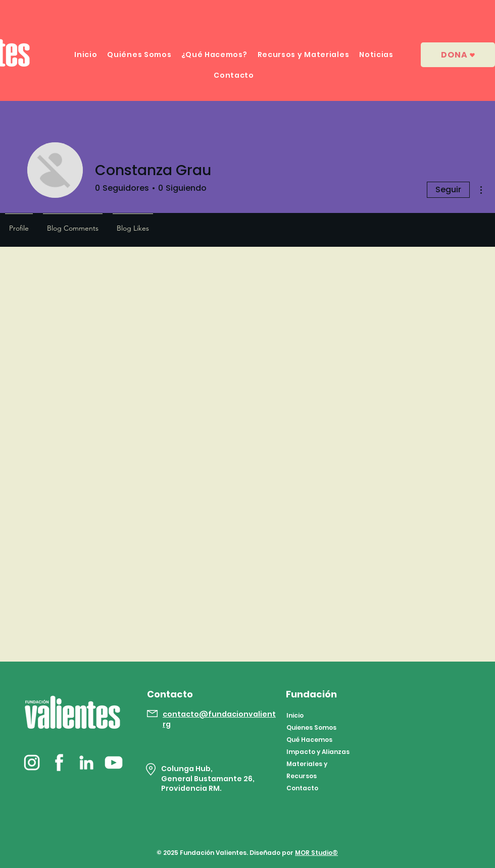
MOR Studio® (316, 853)
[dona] (458, 55)
